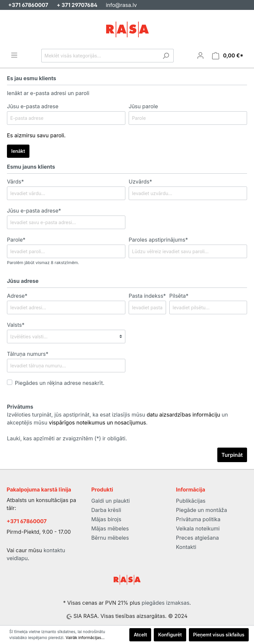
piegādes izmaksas (165, 603)
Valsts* (16, 325)
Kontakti (186, 547)
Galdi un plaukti (110, 501)
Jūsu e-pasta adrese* (34, 211)
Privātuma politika (198, 519)
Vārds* (15, 182)
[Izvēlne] (14, 55)
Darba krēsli (106, 510)
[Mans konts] (200, 55)
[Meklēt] (166, 56)
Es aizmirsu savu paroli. (36, 135)
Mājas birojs (106, 519)
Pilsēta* (179, 296)
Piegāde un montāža (201, 510)
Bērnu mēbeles (110, 538)
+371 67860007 (27, 521)
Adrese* (17, 296)
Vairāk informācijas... (85, 638)
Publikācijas (191, 501)
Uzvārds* (140, 182)
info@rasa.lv (121, 5)
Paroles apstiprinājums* (158, 240)
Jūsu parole (143, 106)
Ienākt (18, 151)
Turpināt (232, 455)
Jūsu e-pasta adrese (33, 106)
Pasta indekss (147, 296)
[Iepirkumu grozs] (228, 56)
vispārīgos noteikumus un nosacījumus (98, 423)
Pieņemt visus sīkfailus (219, 635)
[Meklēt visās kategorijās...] (100, 56)
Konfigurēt (170, 635)
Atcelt (140, 635)
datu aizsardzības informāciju (184, 415)
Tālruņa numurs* (28, 354)
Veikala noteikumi (198, 528)
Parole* (16, 240)
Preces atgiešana (197, 538)
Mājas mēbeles (110, 528)
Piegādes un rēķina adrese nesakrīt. (60, 383)
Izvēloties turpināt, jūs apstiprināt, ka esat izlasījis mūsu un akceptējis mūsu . (117, 419)
